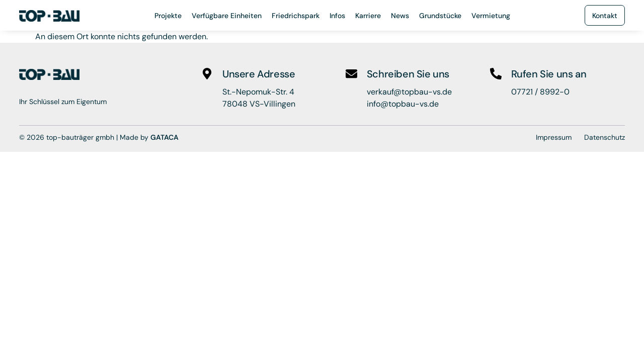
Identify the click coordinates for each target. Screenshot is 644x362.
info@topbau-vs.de (403, 104)
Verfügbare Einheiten (227, 16)
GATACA (165, 137)
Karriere (368, 16)
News (400, 16)
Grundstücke (440, 16)
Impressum (554, 137)
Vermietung (491, 16)
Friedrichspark (296, 16)
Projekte (168, 16)
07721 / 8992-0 (540, 92)
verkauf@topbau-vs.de (409, 92)
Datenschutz (605, 137)
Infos (337, 16)
